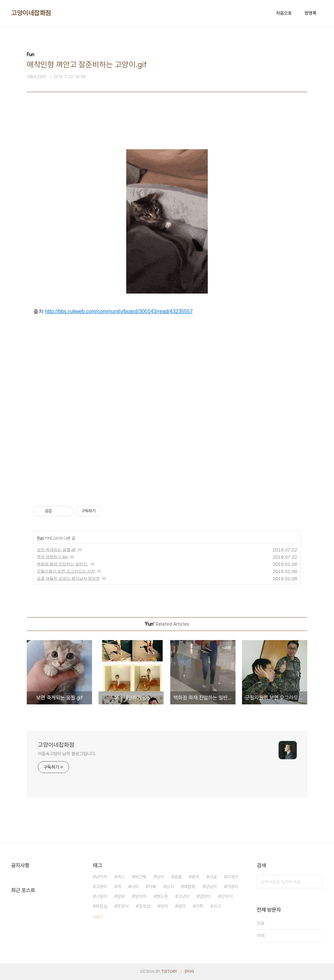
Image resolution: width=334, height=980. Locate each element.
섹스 (121, 877)
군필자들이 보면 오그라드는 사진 (66, 571)
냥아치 (101, 877)
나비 (135, 887)
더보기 (98, 917)
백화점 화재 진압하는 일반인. (62, 564)
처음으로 (284, 13)
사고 (217, 906)
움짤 (178, 877)
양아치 (141, 896)
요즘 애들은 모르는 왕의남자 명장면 (68, 578)
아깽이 (233, 877)
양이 (164, 906)
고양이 (101, 887)
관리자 (189, 972)
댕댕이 (205, 896)
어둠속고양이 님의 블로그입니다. (67, 754)
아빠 (152, 887)
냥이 (160, 877)
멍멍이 (123, 906)
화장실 (101, 906)
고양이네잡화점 (31, 13)
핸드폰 (162, 896)
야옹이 (233, 887)
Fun (40, 538)
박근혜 (141, 877)
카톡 (199, 906)
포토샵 (144, 906)
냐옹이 (101, 896)
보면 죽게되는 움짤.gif (56, 550)
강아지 (227, 896)
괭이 (195, 877)
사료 (213, 877)
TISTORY (169, 972)
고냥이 (184, 896)
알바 (121, 896)
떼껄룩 (190, 887)
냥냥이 (211, 887)
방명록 (311, 13)
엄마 (182, 906)
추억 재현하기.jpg (52, 557)
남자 (170, 887)
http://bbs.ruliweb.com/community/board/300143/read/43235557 (119, 311)
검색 (316, 882)
